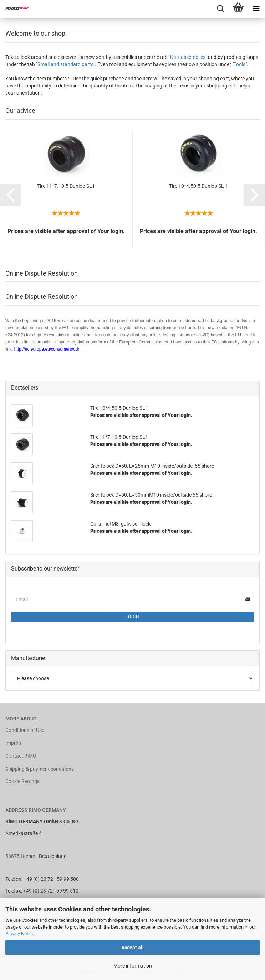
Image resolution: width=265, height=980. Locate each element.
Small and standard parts (65, 64)
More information (133, 966)
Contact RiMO (21, 756)
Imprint (13, 743)
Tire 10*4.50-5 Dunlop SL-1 (199, 186)
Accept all (132, 948)
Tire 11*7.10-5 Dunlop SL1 (66, 186)
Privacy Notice (20, 933)
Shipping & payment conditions (40, 769)
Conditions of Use (25, 730)
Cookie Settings (22, 781)
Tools (239, 64)
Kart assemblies (188, 57)
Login (132, 617)
